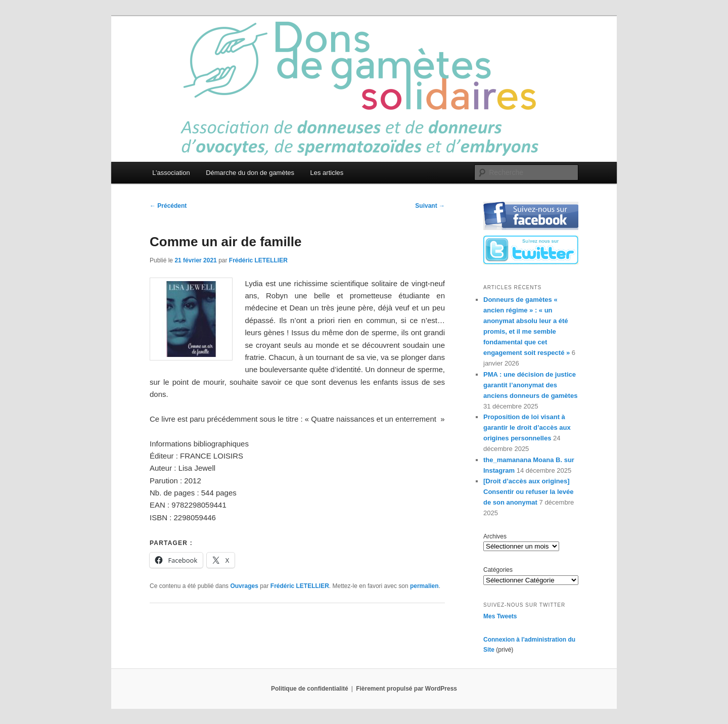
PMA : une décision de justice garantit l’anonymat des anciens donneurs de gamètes (530, 385)
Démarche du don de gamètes (250, 173)
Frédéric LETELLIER (258, 260)
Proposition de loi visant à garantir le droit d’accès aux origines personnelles (527, 427)
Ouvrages (244, 586)
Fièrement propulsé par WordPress (406, 689)
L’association (171, 173)
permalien (424, 586)
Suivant (430, 206)
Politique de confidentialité (310, 689)
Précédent (168, 206)
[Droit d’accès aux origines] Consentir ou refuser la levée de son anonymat (528, 492)
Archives (495, 536)
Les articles (327, 173)
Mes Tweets (500, 616)
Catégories (498, 570)
